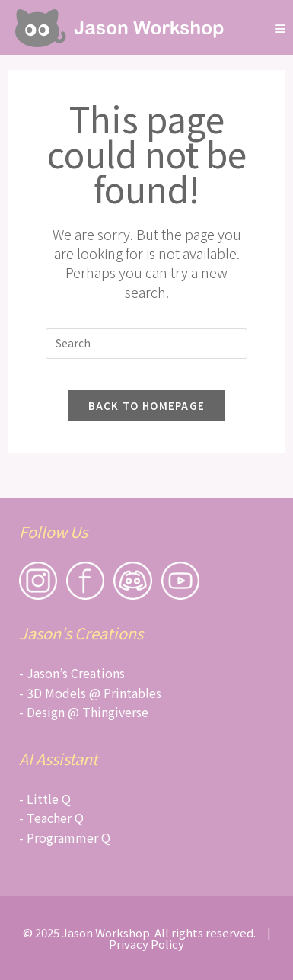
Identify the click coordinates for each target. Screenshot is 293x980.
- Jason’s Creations (72, 673)
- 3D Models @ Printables (90, 693)
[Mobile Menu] (281, 28)
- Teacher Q (51, 818)
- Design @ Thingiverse (84, 712)
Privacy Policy (146, 944)
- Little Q (45, 799)
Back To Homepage (147, 406)
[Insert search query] (147, 344)
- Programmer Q (65, 837)
